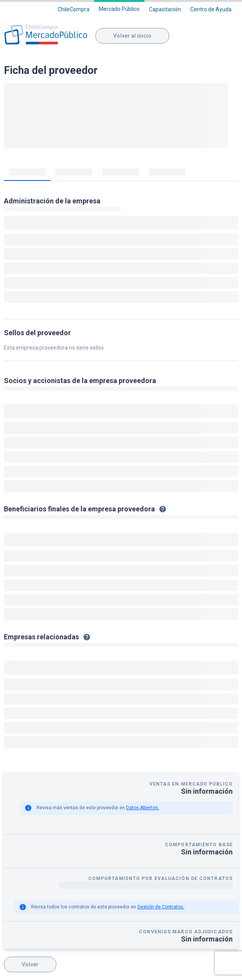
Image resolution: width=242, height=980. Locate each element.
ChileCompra (74, 9)
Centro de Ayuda (211, 9)
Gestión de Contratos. (161, 907)
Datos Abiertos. (143, 808)
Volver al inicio (132, 36)
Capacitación (165, 9)
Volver (30, 964)
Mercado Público (119, 9)
